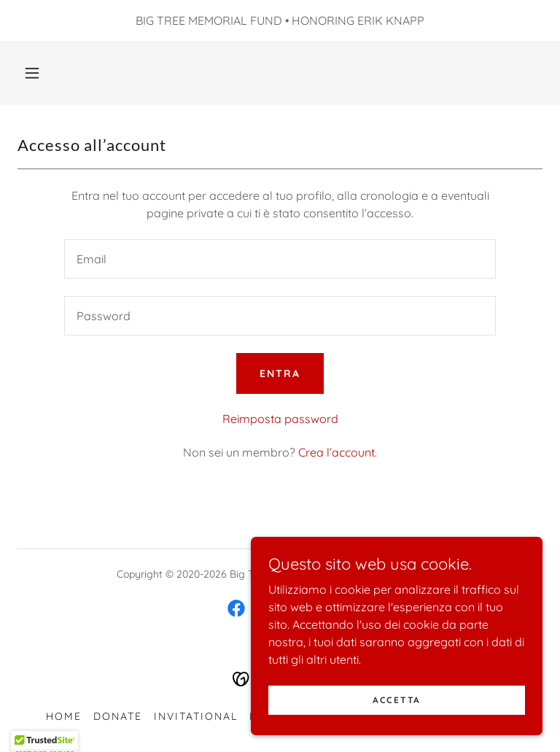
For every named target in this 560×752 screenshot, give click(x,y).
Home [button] (64, 716)
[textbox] (280, 259)
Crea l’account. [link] (338, 452)
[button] (32, 73)
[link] (236, 608)
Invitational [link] (196, 716)
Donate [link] (118, 716)
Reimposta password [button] (280, 419)
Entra (280, 373)
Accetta (397, 730)
